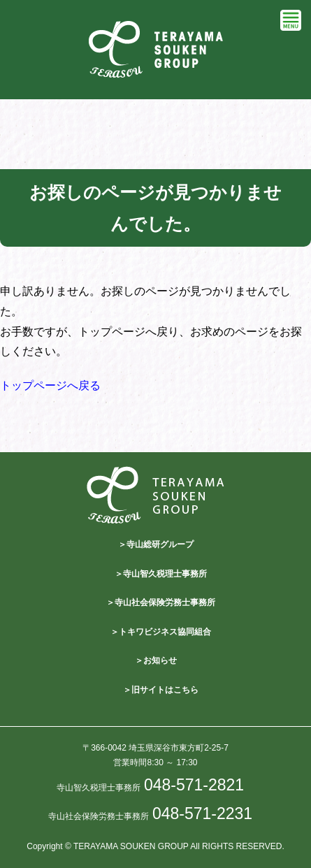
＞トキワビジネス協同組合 (161, 632)
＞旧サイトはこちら (161, 690)
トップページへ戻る (50, 385)
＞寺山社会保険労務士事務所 (161, 602)
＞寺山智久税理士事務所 (161, 574)
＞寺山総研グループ (156, 544)
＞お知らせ (156, 660)
